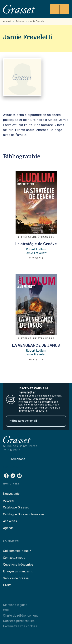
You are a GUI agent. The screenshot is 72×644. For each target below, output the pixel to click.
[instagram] (13, 476)
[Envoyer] (61, 421)
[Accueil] (19, 9)
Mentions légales (15, 605)
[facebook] (6, 476)
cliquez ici (42, 411)
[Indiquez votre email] (31, 421)
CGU (6, 610)
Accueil (7, 21)
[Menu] (60, 9)
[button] (36, 494)
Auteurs (20, 21)
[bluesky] (19, 476)
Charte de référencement (20, 616)
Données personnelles (19, 621)
